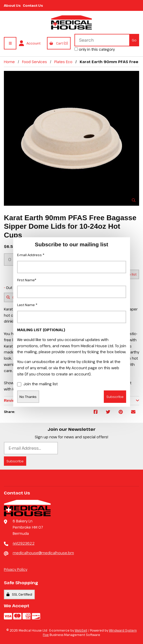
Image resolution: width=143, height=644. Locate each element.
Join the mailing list (37, 384)
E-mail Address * (31, 255)
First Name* (27, 280)
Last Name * (27, 305)
